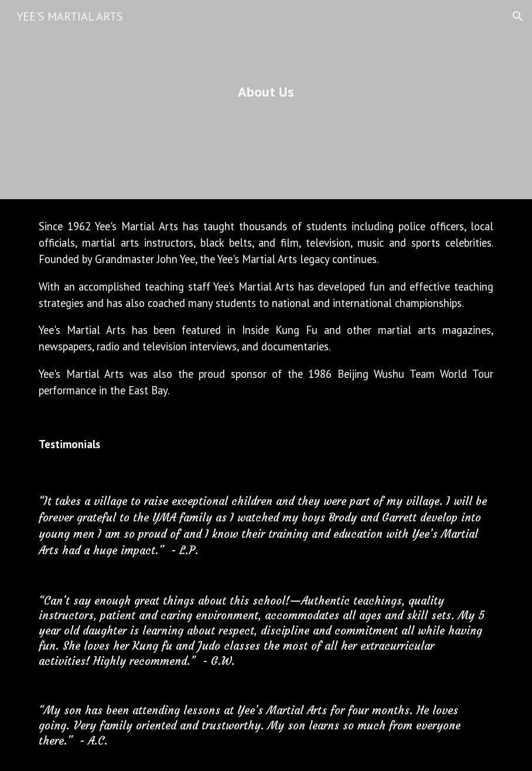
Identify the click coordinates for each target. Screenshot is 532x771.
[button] (518, 16)
